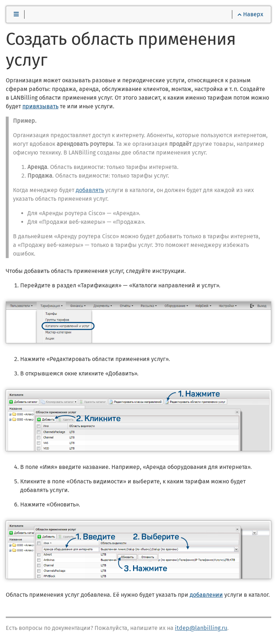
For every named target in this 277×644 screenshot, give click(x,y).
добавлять (90, 190)
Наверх (250, 14)
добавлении (206, 595)
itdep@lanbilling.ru (201, 628)
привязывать (40, 106)
